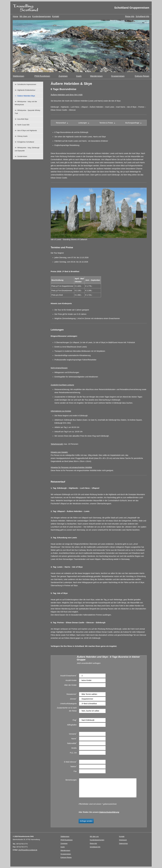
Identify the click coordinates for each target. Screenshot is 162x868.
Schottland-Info (142, 16)
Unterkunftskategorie (68, 704)
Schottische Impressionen (27, 84)
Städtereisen (18, 76)
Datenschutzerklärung (109, 812)
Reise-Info (130, 16)
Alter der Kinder (70, 685)
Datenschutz (123, 843)
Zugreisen (63, 76)
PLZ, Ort (73, 753)
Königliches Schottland (26, 142)
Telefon (74, 766)
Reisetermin (72, 694)
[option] (81, 46)
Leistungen (83, 123)
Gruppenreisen (118, 76)
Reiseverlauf (61, 123)
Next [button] (139, 214)
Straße (74, 748)
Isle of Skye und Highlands (27, 130)
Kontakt (56, 16)
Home (16, 16)
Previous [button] (58, 214)
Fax (75, 771)
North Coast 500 (23, 125)
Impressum (123, 840)
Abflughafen (72, 725)
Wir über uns (25, 16)
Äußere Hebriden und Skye (67, 95)
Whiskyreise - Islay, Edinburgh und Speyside (27, 149)
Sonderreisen (22, 156)
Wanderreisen (96, 76)
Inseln (79, 76)
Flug (75, 720)
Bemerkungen (71, 780)
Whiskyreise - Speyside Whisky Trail (27, 112)
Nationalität (72, 743)
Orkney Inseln (22, 136)
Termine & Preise (106, 123)
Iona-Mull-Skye (23, 119)
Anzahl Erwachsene (68, 675)
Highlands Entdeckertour (26, 90)
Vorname (73, 734)
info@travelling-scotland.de (28, 850)
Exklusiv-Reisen (142, 76)
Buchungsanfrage (132, 123)
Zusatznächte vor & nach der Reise (67, 709)
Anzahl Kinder (71, 680)
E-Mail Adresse (70, 762)
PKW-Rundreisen (42, 76)
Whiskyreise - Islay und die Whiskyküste (26, 103)
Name (74, 738)
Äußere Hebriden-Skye (26, 96)
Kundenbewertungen (42, 16)
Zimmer (73, 699)
